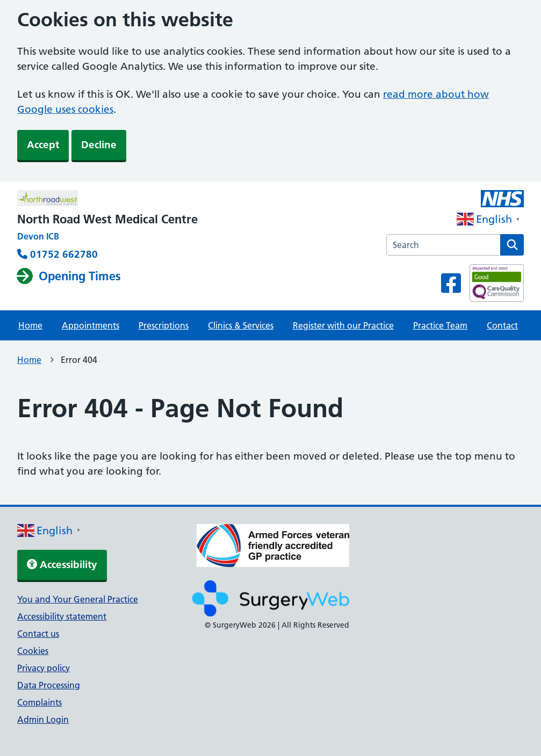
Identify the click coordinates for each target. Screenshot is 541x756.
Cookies (33, 651)
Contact (502, 325)
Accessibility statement (62, 616)
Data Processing (49, 685)
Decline (99, 145)
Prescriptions (164, 325)
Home (30, 325)
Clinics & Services (241, 325)
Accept (43, 145)
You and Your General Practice (78, 599)
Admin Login (43, 719)
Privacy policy (44, 668)
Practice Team (440, 325)
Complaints (39, 702)
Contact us (38, 634)
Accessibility (62, 565)
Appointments (91, 325)
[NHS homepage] (107, 199)
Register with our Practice (343, 325)
